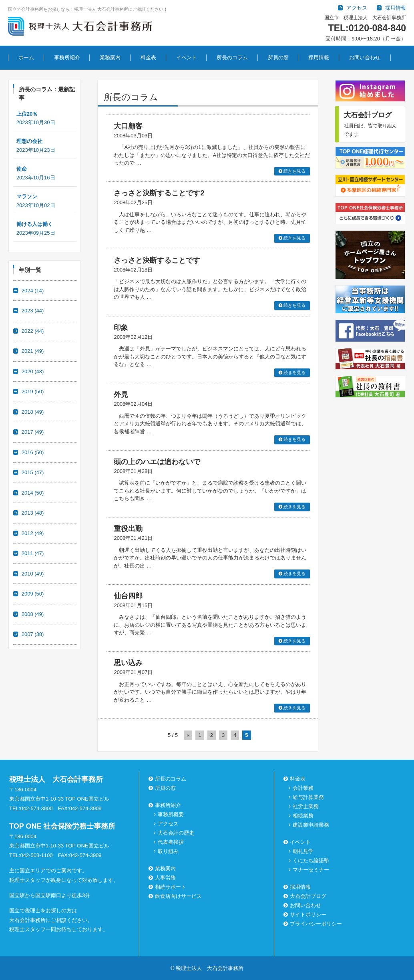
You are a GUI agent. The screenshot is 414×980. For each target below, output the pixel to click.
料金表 (148, 57)
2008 (33, 614)
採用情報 (319, 57)
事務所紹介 (67, 57)
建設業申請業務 (311, 825)
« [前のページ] (188, 735)
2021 (33, 351)
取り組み (168, 851)
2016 (33, 452)
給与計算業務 (308, 797)
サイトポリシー (308, 915)
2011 (33, 553)
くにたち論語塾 (311, 860)
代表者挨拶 (171, 842)
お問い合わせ (365, 57)
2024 (33, 291)
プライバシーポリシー (316, 924)
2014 (33, 493)
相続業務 (303, 816)
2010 (33, 574)
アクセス (168, 824)
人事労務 (165, 878)
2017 (33, 432)
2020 (33, 371)
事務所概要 (171, 814)
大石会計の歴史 (176, 833)
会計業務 (303, 788)
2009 (33, 594)
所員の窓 (278, 57)
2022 (33, 331)
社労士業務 (306, 806)
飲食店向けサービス (178, 896)
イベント (187, 57)
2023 (33, 311)
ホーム (26, 57)
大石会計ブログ (308, 896)
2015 (33, 472)
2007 (33, 634)
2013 (33, 513)
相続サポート (171, 887)
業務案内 (110, 57)
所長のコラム (232, 57)
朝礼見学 (303, 851)
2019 (33, 391)
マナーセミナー (311, 870)
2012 (33, 533)
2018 (33, 412)
